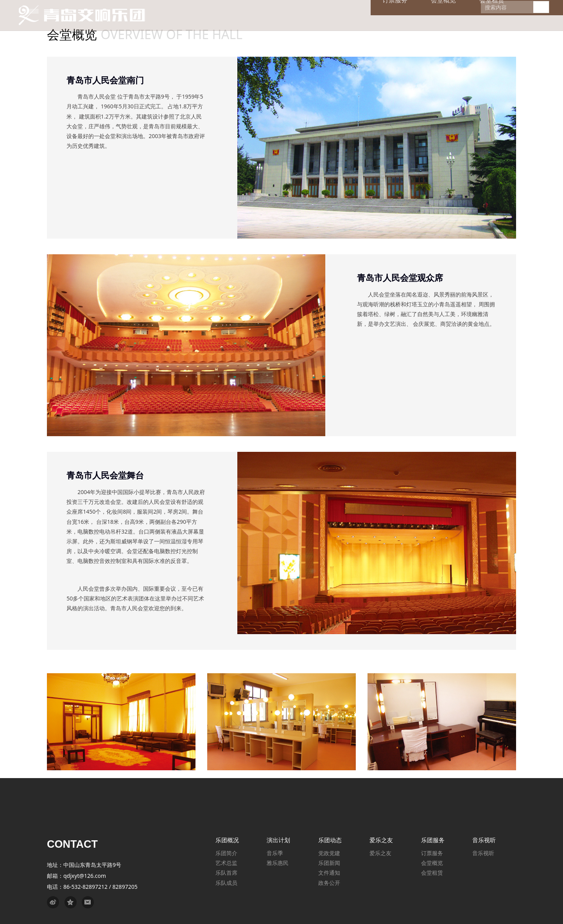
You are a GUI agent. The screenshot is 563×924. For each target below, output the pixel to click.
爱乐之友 (380, 853)
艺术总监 (226, 863)
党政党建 (329, 853)
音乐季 (275, 853)
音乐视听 (483, 853)
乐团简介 (226, 853)
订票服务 (432, 853)
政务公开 (329, 883)
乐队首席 (226, 873)
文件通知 (329, 873)
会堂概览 (432, 863)
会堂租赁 (432, 873)
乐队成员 (226, 883)
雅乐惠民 (278, 863)
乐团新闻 (329, 863)
